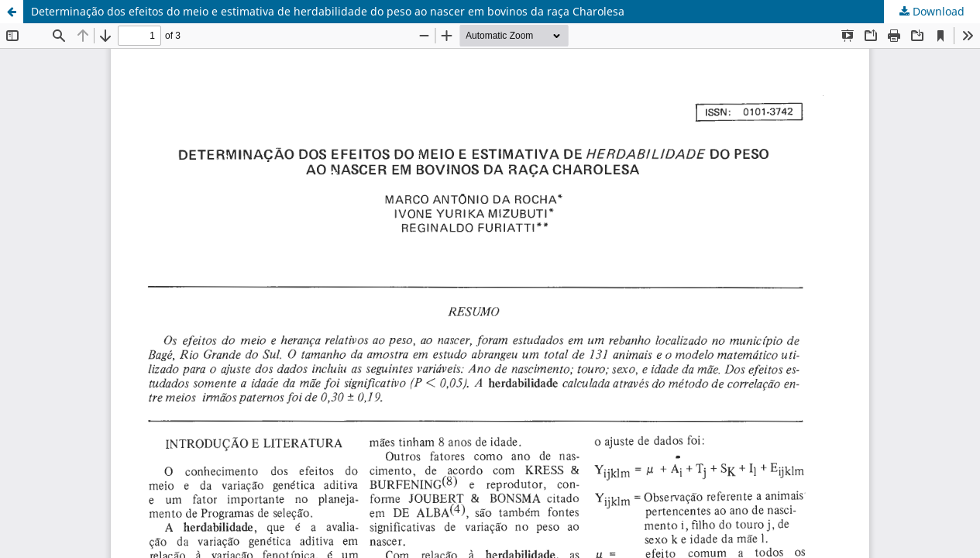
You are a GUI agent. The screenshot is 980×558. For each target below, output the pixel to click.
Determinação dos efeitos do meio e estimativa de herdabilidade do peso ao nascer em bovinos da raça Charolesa (328, 11)
